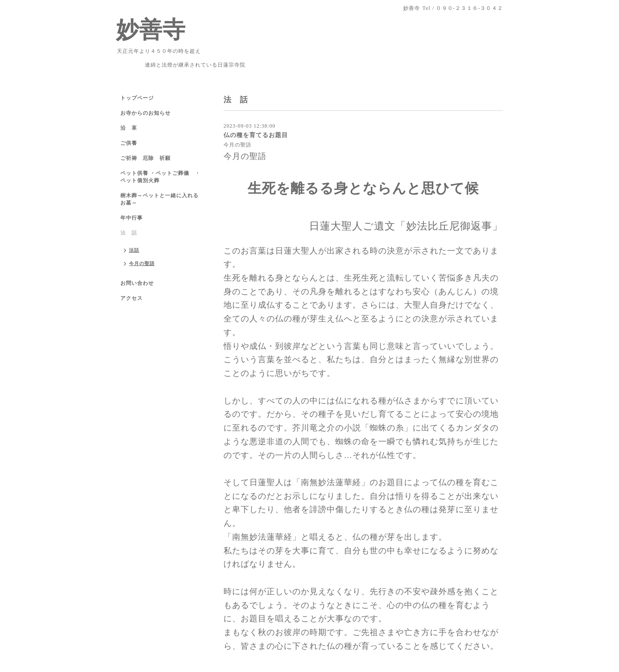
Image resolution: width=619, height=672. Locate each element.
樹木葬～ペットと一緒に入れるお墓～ (159, 199)
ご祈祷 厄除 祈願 (146, 158)
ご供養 (129, 143)
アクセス (132, 298)
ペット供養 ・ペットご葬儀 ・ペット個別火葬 (160, 177)
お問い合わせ (137, 283)
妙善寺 (151, 30)
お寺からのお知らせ (146, 113)
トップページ (137, 98)
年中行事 (132, 218)
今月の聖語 (237, 145)
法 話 (129, 233)
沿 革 (129, 128)
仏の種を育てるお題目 (256, 135)
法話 (134, 250)
